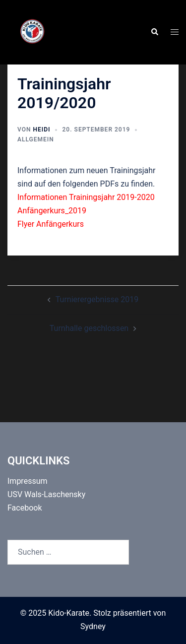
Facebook (25, 508)
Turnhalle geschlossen (89, 328)
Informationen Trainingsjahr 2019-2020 (86, 197)
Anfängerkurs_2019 (52, 211)
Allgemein (36, 139)
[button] (154, 32)
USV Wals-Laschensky (46, 494)
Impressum (28, 481)
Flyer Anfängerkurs (51, 224)
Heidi (41, 129)
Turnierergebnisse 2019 (97, 299)
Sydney (93, 626)
